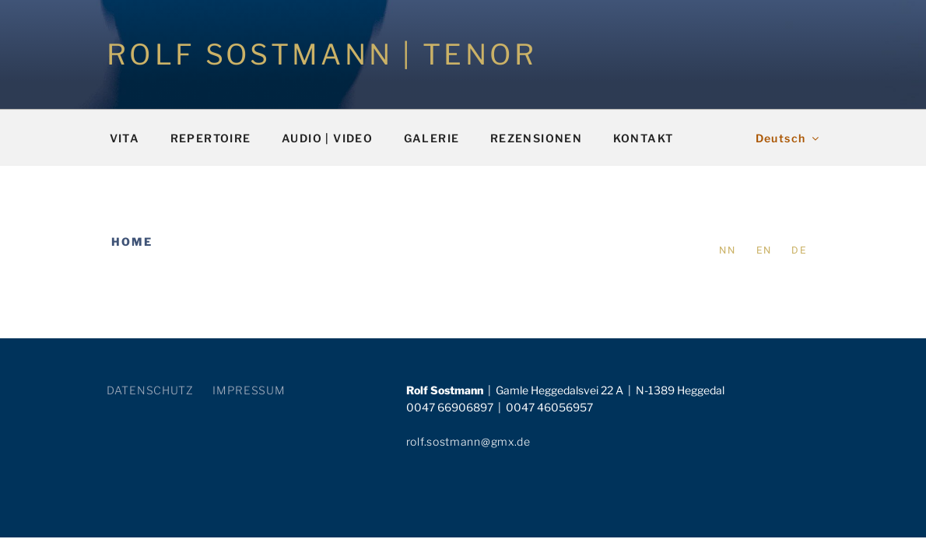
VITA (125, 138)
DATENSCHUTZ (150, 390)
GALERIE (432, 138)
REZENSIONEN (536, 138)
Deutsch (788, 138)
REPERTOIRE (211, 138)
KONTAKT (644, 138)
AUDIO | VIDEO (327, 138)
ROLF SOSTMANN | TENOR (322, 54)
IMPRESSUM (249, 390)
